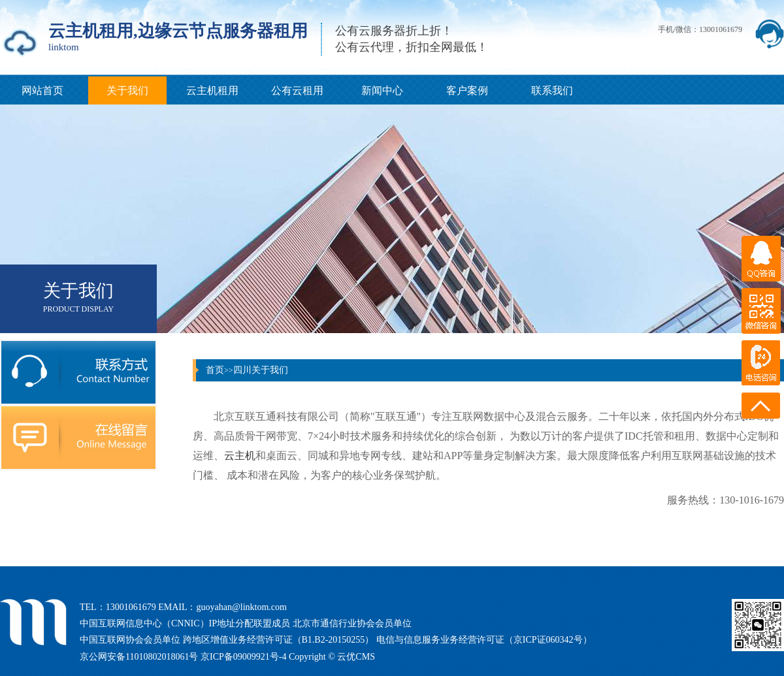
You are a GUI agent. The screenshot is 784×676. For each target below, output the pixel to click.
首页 (215, 370)
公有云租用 (297, 90)
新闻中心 (382, 90)
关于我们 (127, 90)
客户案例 (467, 90)
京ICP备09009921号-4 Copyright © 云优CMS (288, 657)
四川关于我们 (261, 370)
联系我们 (552, 90)
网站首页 (42, 90)
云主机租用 (212, 90)
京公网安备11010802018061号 (140, 657)
